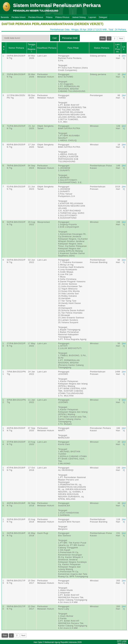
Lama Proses (118, 48)
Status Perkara (102, 48)
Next (121, 38)
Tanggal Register (32, 48)
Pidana (49, 17)
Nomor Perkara (16, 48)
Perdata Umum (18, 17)
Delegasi (103, 17)
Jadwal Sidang (79, 17)
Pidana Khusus (62, 17)
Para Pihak (73, 48)
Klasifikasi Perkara (47, 48)
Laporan (92, 17)
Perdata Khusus (36, 17)
